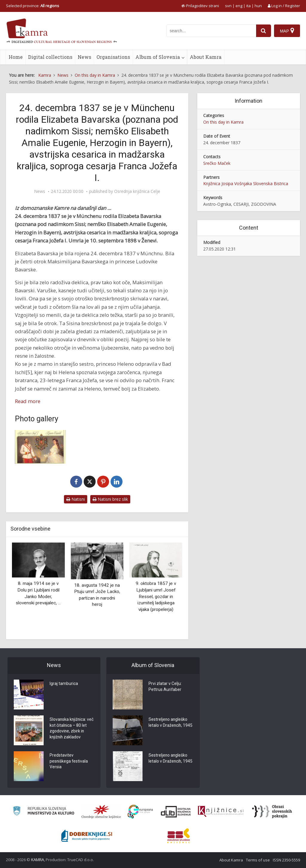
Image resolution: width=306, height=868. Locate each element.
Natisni (76, 499)
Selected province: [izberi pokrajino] (33, 6)
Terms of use (258, 860)
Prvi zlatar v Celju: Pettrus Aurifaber (165, 687)
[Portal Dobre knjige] (87, 836)
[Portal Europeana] (140, 812)
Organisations (113, 57)
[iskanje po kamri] (211, 31)
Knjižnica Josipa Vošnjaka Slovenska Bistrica (246, 183)
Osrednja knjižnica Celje (137, 191)
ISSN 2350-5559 (286, 860)
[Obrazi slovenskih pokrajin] (272, 812)
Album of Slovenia (158, 57)
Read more (28, 401)
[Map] (287, 31)
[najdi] (264, 31)
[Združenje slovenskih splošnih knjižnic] (221, 812)
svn (228, 6)
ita (248, 6)
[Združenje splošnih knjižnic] (179, 836)
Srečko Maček (217, 163)
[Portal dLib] (176, 812)
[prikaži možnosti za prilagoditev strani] (200, 6)
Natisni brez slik (110, 499)
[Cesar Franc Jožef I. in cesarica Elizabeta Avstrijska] (40, 447)
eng (239, 6)
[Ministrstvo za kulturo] (43, 812)
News (84, 57)
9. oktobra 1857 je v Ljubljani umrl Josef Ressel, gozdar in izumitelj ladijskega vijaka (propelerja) (156, 596)
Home (16, 57)
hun (258, 6)
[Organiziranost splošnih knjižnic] (101, 812)
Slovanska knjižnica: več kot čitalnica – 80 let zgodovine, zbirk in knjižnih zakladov (70, 729)
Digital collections (50, 57)
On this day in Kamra (223, 122)
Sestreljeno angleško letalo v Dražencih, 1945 (171, 723)
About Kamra (206, 57)
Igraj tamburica (64, 684)
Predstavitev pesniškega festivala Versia (69, 762)
